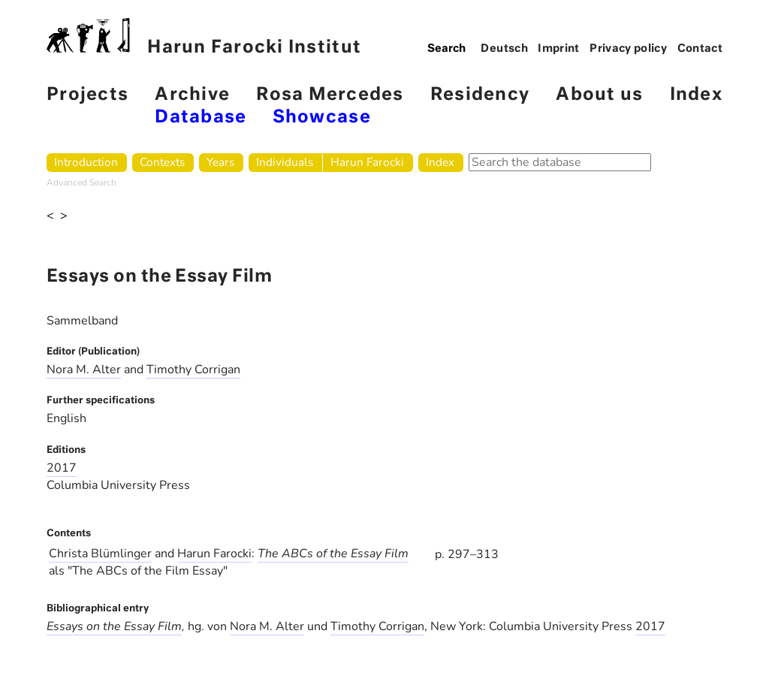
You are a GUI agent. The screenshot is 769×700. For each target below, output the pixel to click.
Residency (480, 95)
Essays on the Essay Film (114, 626)
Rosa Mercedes (330, 95)
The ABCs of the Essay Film (333, 554)
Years (220, 162)
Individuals (285, 162)
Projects (87, 95)
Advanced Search (81, 183)
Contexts (162, 162)
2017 (62, 468)
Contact (700, 49)
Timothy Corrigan (193, 370)
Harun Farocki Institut (204, 37)
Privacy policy (628, 49)
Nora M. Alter (84, 370)
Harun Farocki (367, 162)
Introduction (86, 162)
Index (696, 95)
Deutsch (504, 49)
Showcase (322, 118)
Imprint (559, 49)
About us (599, 95)
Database (201, 118)
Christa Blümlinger (100, 554)
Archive (192, 95)
